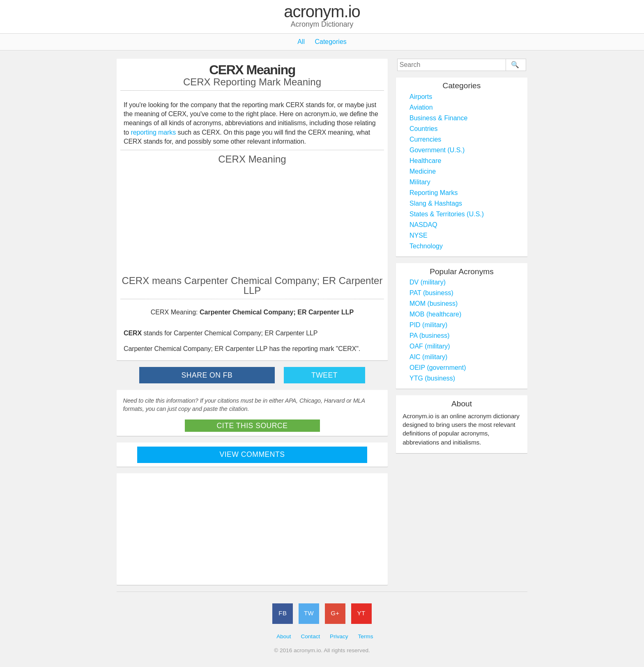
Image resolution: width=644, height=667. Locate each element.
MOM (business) (434, 304)
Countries (423, 129)
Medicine (423, 171)
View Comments (252, 454)
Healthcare (425, 161)
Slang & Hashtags (436, 203)
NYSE (419, 235)
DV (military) (428, 282)
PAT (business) (431, 293)
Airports (421, 97)
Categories (330, 42)
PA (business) (430, 336)
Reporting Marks (434, 193)
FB (283, 613)
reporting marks (154, 132)
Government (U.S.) (437, 150)
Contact (310, 636)
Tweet (324, 375)
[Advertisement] (252, 220)
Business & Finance (438, 118)
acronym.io (322, 12)
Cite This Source (252, 426)
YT (361, 613)
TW (309, 613)
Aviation (421, 107)
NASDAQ (423, 225)
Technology (426, 246)
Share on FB (207, 375)
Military (420, 182)
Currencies (425, 139)
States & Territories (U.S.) (447, 214)
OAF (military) (430, 346)
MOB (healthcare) (435, 314)
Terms (365, 636)
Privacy (339, 636)
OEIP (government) (438, 368)
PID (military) (428, 325)
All (301, 42)
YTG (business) (432, 378)
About (284, 636)
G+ (335, 613)
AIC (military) (428, 357)
